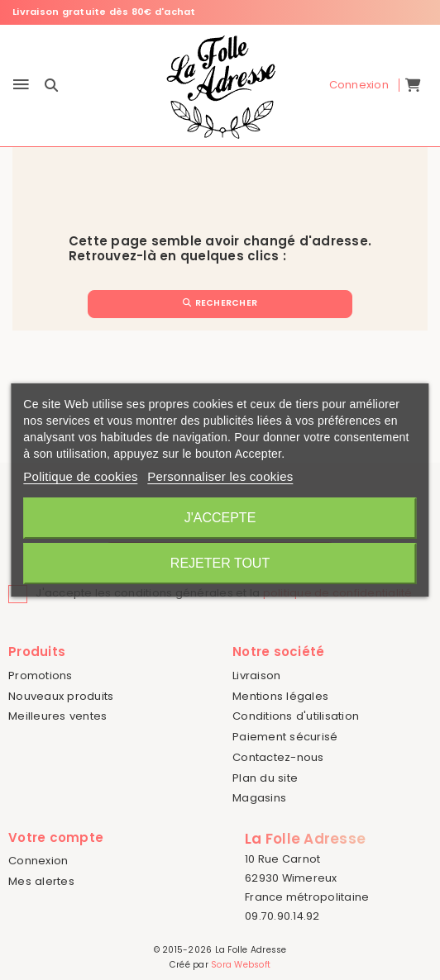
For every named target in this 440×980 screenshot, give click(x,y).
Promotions (41, 676)
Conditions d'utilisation (296, 716)
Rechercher (220, 303)
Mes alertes (41, 881)
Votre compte (56, 837)
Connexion (38, 861)
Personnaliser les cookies (220, 476)
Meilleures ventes (57, 716)
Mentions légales (280, 696)
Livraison (256, 676)
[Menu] (21, 86)
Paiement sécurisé (285, 737)
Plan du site (265, 778)
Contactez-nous (278, 757)
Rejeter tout (220, 563)
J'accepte (220, 518)
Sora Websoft (241, 965)
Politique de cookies (80, 476)
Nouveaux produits (61, 696)
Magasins (259, 798)
